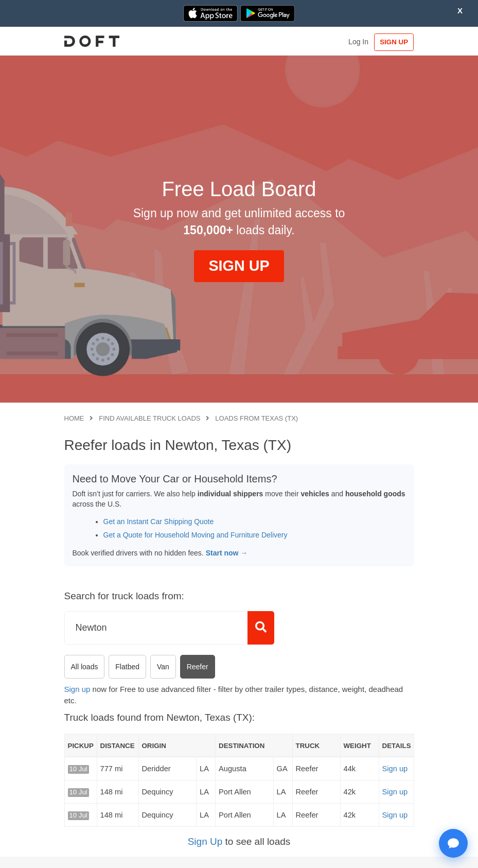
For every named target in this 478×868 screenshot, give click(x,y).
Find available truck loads (149, 418)
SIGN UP (392, 42)
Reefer (198, 667)
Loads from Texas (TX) (256, 418)
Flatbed (127, 667)
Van (163, 667)
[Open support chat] (453, 843)
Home (74, 418)
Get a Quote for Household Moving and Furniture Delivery (196, 535)
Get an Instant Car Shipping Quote (159, 522)
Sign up (77, 689)
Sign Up (205, 841)
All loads (85, 667)
